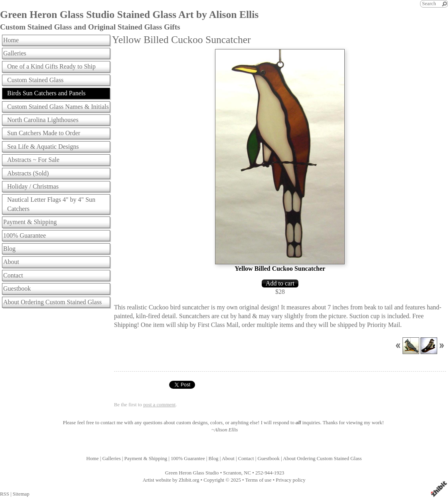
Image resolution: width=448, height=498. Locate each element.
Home (11, 40)
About (11, 262)
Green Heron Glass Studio (192, 473)
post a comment (159, 405)
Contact (13, 275)
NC (247, 473)
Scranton (232, 473)
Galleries (15, 53)
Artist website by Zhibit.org (171, 480)
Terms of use (259, 480)
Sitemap (21, 494)
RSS (5, 494)
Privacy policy (290, 480)
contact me (112, 423)
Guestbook (17, 288)
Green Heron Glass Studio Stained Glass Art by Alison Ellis (129, 15)
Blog (9, 249)
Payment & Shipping (30, 222)
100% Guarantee (25, 235)
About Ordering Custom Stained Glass (52, 302)
